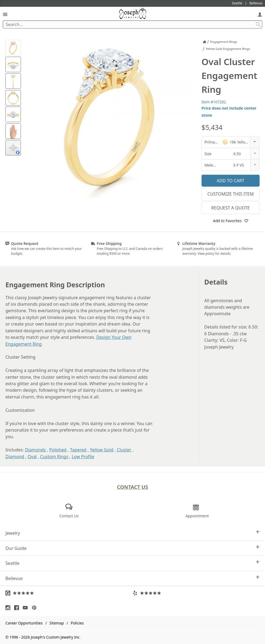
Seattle (132, 563)
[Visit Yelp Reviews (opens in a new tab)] (196, 593)
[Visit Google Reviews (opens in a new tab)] (69, 593)
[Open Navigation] (5, 14)
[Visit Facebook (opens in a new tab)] (18, 608)
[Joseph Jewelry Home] (205, 42)
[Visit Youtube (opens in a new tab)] (27, 608)
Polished (58, 450)
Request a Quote (231, 208)
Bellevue (132, 578)
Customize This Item (231, 194)
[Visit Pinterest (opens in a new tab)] (36, 608)
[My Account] (260, 14)
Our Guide (132, 548)
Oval (32, 457)
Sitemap (57, 623)
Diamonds (35, 450)
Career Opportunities (24, 623)
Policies (77, 623)
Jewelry (132, 533)
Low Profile (83, 457)
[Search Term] (132, 24)
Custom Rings (54, 457)
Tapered (78, 450)
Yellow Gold (102, 450)
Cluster (124, 450)
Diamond (15, 457)
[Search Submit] (258, 24)
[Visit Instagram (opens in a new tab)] (9, 608)
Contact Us (132, 487)
